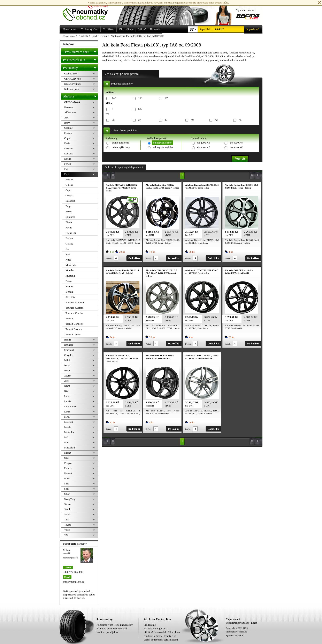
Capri (68, 190)
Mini (67, 442)
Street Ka (71, 297)
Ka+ (68, 254)
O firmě (142, 29)
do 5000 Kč (236, 147)
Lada (67, 396)
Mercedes (69, 432)
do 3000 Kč (204, 147)
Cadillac (68, 128)
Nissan (68, 453)
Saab (67, 484)
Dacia (67, 143)
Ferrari (68, 164)
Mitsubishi (70, 448)
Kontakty (155, 29)
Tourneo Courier (74, 313)
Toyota (68, 525)
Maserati (69, 422)
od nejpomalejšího (163, 147)
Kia (66, 391)
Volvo (67, 530)
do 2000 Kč (204, 143)
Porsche (68, 468)
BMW (67, 123)
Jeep (66, 381)
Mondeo (70, 270)
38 (165, 120)
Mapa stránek (233, 619)
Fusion (69, 238)
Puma (69, 281)
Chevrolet (69, 350)
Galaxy (69, 244)
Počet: (109, 258)
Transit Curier (73, 334)
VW (66, 535)
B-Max (69, 179)
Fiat (66, 169)
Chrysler (68, 355)
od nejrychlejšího (162, 143)
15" (139, 98)
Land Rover (70, 407)
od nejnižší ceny (121, 143)
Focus (69, 228)
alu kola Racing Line (155, 628)
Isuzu (67, 365)
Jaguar (67, 376)
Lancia (68, 401)
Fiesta (69, 222)
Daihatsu (69, 154)
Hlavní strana (69, 36)
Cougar (69, 195)
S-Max (69, 292)
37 (139, 120)
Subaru (68, 504)
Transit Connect (74, 324)
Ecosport (70, 201)
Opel (67, 458)
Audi (67, 118)
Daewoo (68, 148)
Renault (68, 473)
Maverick (71, 265)
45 (239, 120)
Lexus (67, 412)
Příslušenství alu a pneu (80, 60)
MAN (67, 417)
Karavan (68, 107)
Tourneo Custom (74, 308)
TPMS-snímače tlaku (80, 51)
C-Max (69, 185)
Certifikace (109, 29)
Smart (67, 494)
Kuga (68, 260)
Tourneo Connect (75, 302)
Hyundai (68, 345)
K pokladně (251, 29)
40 (192, 120)
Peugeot (68, 463)
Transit (69, 318)
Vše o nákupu (126, 29)
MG (66, 437)
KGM (67, 386)
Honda (68, 340)
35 (113, 120)
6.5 (139, 109)
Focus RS (71, 233)
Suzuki (68, 509)
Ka (67, 249)
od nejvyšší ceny (121, 147)
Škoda (67, 514)
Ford (67, 174)
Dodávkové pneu (73, 84)
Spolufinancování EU (237, 623)
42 (216, 120)
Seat (66, 489)
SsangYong (70, 499)
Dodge (68, 159)
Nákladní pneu (71, 89)
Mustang (70, 276)
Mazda (68, 427)
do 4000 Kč (236, 143)
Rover (67, 478)
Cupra (67, 138)
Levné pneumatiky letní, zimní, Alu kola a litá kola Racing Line (88, 11)
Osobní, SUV (71, 74)
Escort (69, 211)
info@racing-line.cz (74, 582)
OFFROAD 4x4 (72, 102)
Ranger (69, 286)
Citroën (68, 133)
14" (113, 98)
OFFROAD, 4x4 (72, 79)
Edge (68, 206)
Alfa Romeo (70, 112)
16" (166, 98)
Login (254, 623)
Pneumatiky (80, 67)
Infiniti (68, 360)
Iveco (67, 371)
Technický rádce (90, 29)
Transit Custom (74, 329)
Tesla (67, 520)
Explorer (70, 217)
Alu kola (80, 96)
